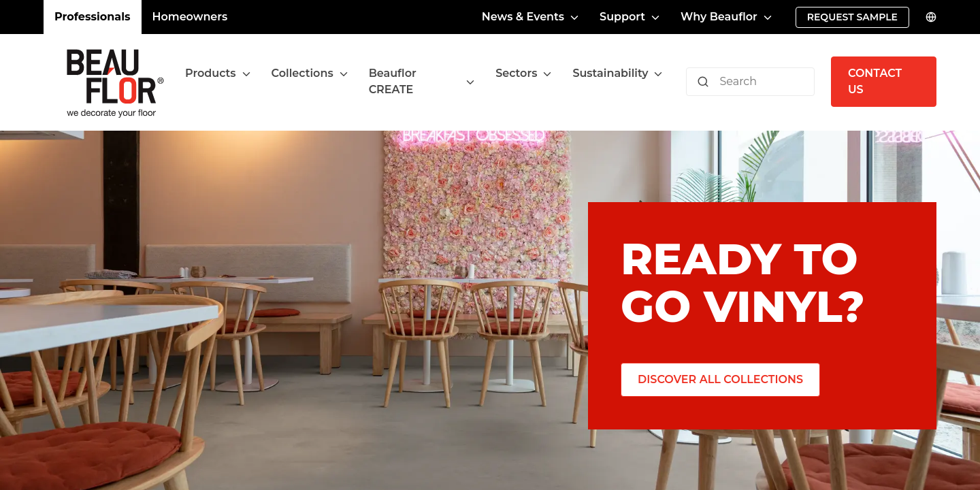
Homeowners (182, 17)
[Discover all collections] (718, 380)
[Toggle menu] (256, 82)
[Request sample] (853, 17)
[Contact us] (884, 82)
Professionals (90, 17)
